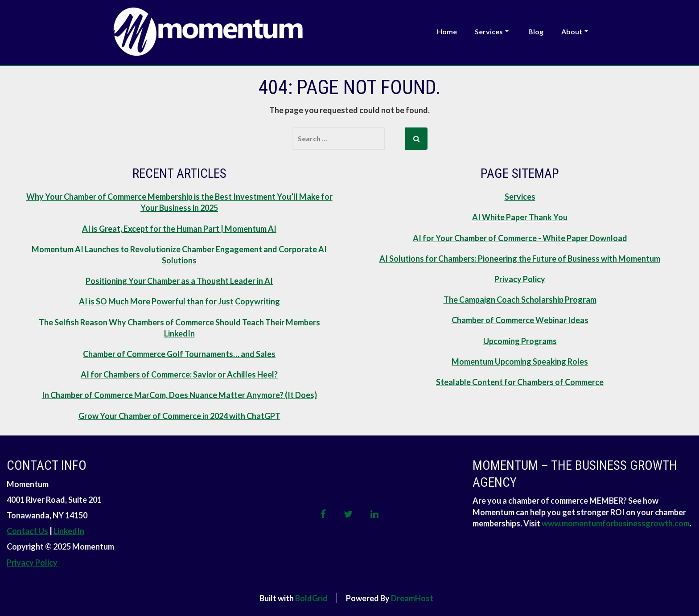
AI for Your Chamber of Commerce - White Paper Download (520, 238)
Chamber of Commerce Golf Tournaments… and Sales (179, 354)
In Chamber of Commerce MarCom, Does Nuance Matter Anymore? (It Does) (179, 395)
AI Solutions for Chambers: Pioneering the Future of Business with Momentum (520, 259)
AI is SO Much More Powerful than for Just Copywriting (179, 301)
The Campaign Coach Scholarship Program (520, 300)
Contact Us (27, 531)
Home (447, 31)
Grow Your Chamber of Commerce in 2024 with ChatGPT (179, 416)
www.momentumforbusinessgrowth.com (616, 523)
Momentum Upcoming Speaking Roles (520, 361)
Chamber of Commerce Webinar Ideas (520, 320)
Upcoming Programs (520, 341)
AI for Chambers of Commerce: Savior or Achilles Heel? (179, 374)
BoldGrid (311, 598)
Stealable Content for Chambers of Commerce (520, 382)
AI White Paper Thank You (520, 217)
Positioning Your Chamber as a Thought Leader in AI (179, 281)
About (575, 31)
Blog (536, 31)
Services (492, 31)
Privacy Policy (520, 279)
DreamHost (412, 598)
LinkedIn (69, 531)
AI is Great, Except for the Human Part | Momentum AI (179, 229)
